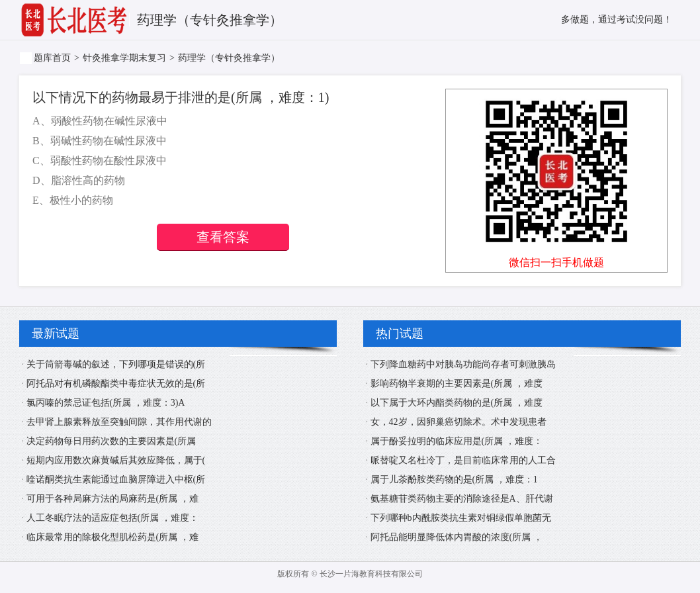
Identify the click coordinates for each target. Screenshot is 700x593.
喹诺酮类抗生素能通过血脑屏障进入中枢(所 (116, 479)
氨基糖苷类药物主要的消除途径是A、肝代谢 (462, 499)
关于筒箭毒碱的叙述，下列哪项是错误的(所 (116, 364)
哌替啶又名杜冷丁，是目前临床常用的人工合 (463, 460)
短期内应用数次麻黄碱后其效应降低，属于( (116, 460)
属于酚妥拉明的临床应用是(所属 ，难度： (457, 441)
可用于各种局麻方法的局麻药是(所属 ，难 (112, 499)
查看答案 (223, 237)
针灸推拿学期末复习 (124, 58)
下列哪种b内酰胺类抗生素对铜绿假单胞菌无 (461, 518)
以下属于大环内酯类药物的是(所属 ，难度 (457, 403)
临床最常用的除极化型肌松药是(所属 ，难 (112, 537)
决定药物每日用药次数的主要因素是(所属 (111, 441)
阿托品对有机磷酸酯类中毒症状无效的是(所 (116, 384)
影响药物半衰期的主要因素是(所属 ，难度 (457, 384)
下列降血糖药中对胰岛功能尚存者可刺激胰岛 (463, 364)
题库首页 (52, 58)
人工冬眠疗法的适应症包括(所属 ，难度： (112, 518)
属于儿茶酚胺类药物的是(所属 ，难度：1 (454, 479)
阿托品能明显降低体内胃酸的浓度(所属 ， (457, 537)
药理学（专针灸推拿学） (229, 58)
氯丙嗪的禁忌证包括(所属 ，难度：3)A (106, 403)
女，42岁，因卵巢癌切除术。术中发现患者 (459, 422)
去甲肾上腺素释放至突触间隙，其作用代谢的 (119, 422)
